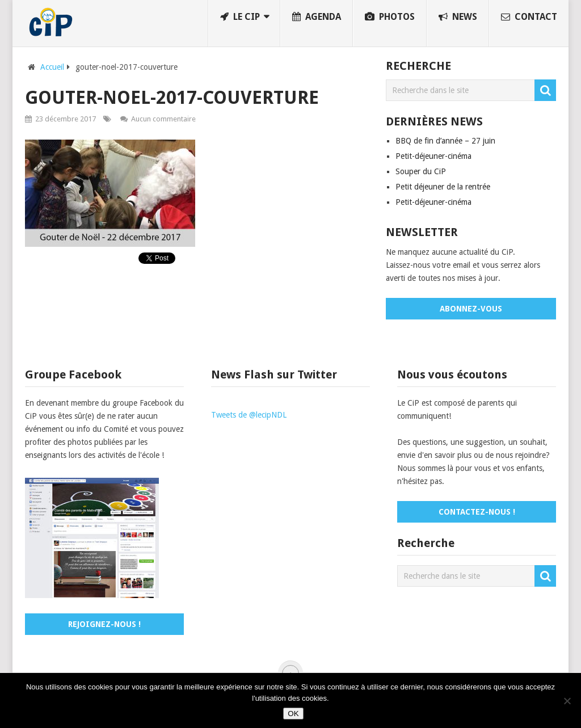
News (458, 17)
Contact (529, 17)
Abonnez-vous (471, 309)
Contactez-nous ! (477, 512)
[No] (567, 701)
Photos (390, 17)
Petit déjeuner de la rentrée (443, 187)
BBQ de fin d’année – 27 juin (445, 141)
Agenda (317, 17)
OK (293, 714)
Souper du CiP (421, 171)
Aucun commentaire (163, 119)
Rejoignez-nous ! (104, 624)
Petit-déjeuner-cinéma (433, 156)
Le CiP (240, 17)
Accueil (52, 67)
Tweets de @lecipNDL (249, 415)
